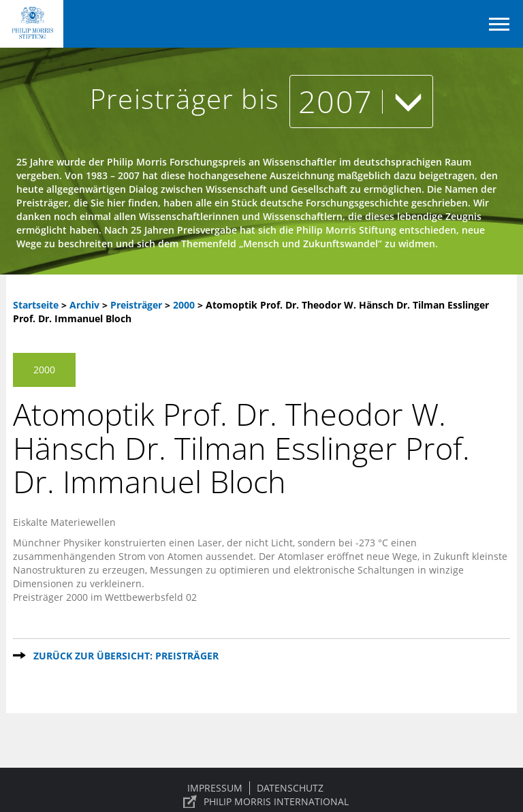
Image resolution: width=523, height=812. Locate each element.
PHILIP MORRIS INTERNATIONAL (276, 801)
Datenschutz (290, 788)
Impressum (215, 788)
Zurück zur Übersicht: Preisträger (126, 656)
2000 (185, 305)
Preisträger (138, 305)
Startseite (36, 305)
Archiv (84, 305)
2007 (361, 101)
